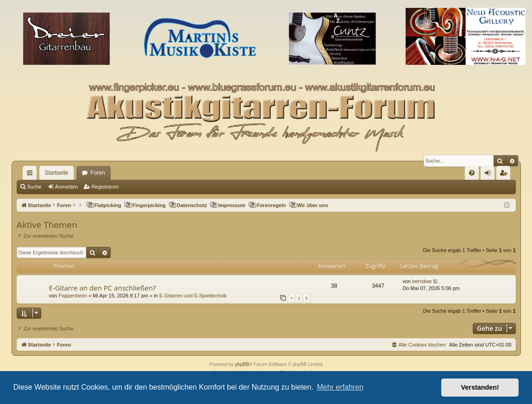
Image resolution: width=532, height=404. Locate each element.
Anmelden (67, 187)
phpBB (242, 364)
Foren (97, 173)
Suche (34, 187)
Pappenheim (73, 296)
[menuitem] (472, 173)
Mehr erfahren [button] (340, 387)
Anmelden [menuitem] (489, 175)
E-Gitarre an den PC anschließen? (103, 288)
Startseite (57, 173)
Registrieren (105, 187)
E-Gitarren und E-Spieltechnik (193, 296)
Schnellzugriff (31, 175)
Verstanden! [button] (480, 387)
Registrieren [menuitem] (505, 175)
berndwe (422, 281)
